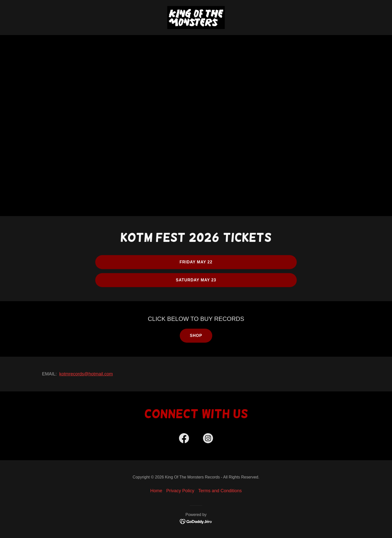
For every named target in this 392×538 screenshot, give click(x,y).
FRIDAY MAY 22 (196, 262)
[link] (196, 17)
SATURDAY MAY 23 (196, 280)
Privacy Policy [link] (180, 491)
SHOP (196, 336)
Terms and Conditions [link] (220, 491)
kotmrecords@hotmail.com (86, 374)
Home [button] (156, 491)
